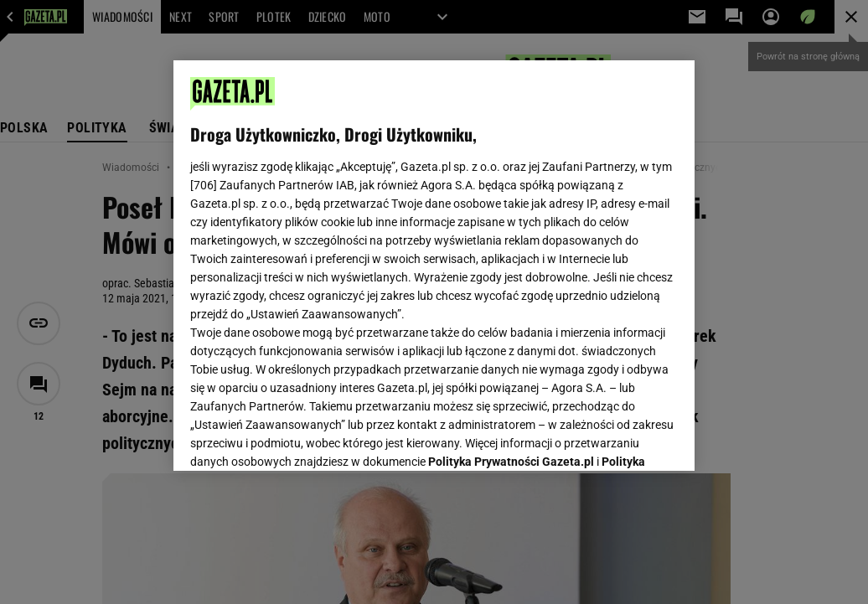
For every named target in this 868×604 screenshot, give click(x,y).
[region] (434, 266)
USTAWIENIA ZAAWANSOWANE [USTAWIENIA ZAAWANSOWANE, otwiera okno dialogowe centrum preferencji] (300, 437)
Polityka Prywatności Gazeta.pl (511, 249)
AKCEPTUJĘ (621, 438)
